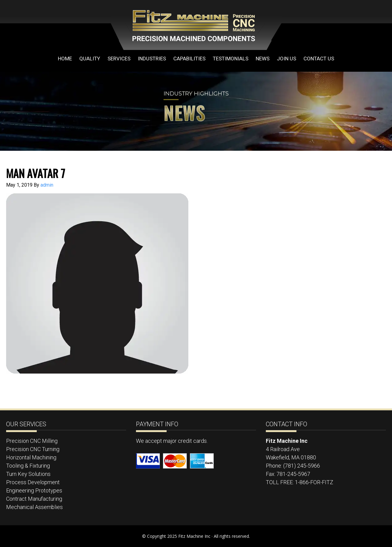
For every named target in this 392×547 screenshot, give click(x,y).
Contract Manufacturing (34, 499)
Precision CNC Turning (33, 449)
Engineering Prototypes (34, 490)
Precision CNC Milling (32, 441)
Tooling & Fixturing (28, 466)
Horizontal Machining (31, 457)
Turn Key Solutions (28, 474)
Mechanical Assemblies (34, 507)
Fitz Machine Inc (184, 25)
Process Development (33, 482)
